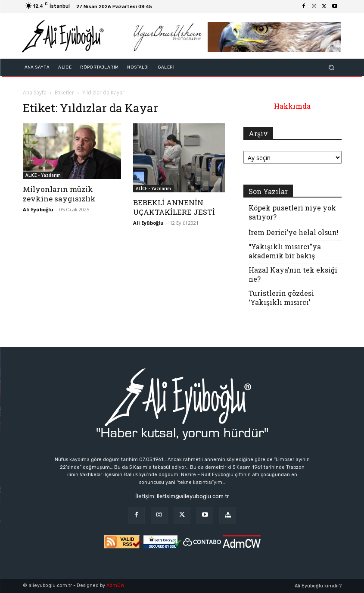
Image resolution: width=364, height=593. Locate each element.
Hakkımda (292, 106)
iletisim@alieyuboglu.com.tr (193, 496)
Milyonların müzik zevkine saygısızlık (59, 194)
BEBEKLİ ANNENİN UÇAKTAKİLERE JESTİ (174, 207)
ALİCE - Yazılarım (43, 175)
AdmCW (115, 585)
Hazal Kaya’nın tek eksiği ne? (293, 274)
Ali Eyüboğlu (38, 209)
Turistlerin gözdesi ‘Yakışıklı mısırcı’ (281, 298)
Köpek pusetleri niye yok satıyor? (292, 212)
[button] (331, 67)
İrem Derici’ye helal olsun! (294, 232)
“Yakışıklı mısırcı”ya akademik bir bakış (285, 251)
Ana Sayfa (35, 93)
